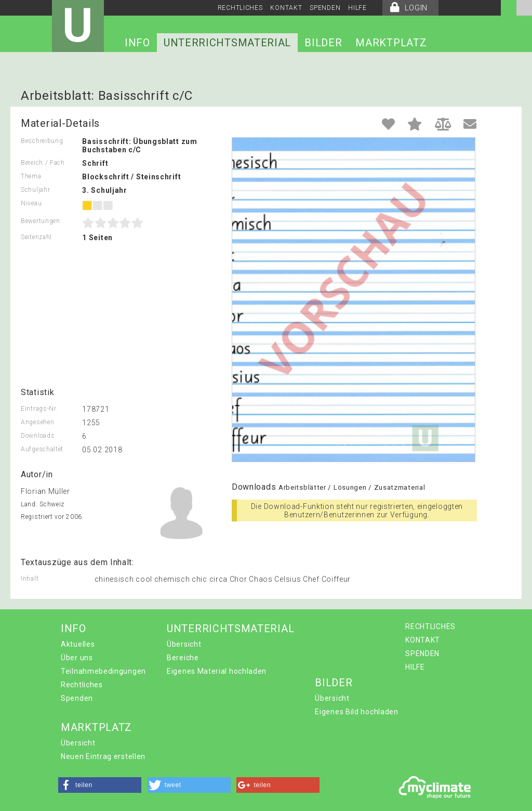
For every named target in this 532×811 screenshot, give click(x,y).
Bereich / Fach (43, 163)
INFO (137, 43)
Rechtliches (82, 685)
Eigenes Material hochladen (217, 671)
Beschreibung (42, 141)
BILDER (323, 43)
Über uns (77, 658)
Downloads (38, 436)
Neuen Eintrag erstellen (103, 756)
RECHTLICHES (240, 8)
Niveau (31, 203)
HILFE (357, 8)
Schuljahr (35, 190)
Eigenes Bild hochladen (356, 712)
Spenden (77, 698)
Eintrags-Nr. (39, 409)
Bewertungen (41, 221)
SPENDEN (325, 8)
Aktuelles (78, 644)
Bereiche (183, 658)
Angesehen (37, 422)
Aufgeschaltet (42, 449)
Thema (31, 176)
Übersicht (184, 644)
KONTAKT (286, 8)
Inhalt (30, 579)
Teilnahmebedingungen (103, 671)
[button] (100, 785)
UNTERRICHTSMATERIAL (227, 43)
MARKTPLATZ (391, 43)
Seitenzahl (36, 237)
